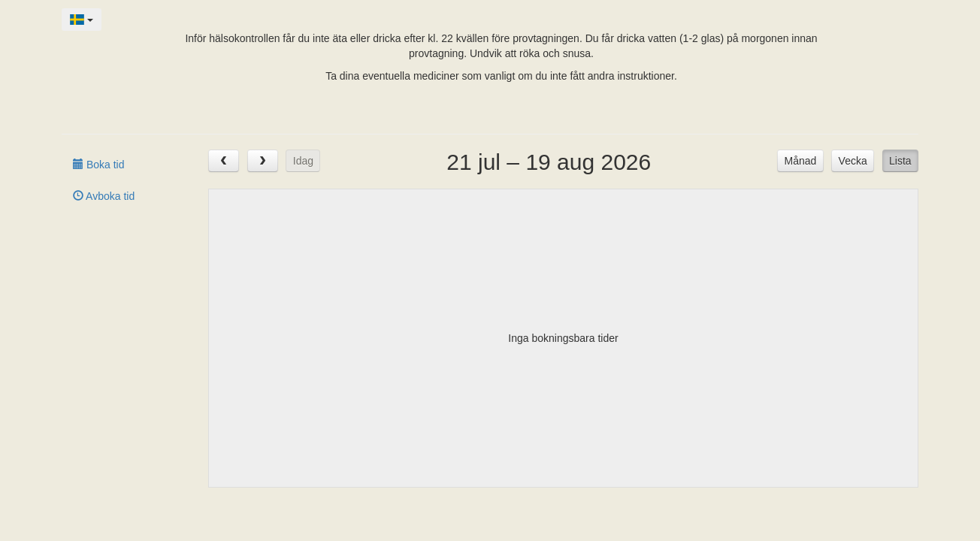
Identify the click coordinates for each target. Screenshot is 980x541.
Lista (900, 161)
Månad (801, 161)
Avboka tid (104, 196)
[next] (263, 160)
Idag (303, 161)
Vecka (853, 161)
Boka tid (98, 165)
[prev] (224, 160)
